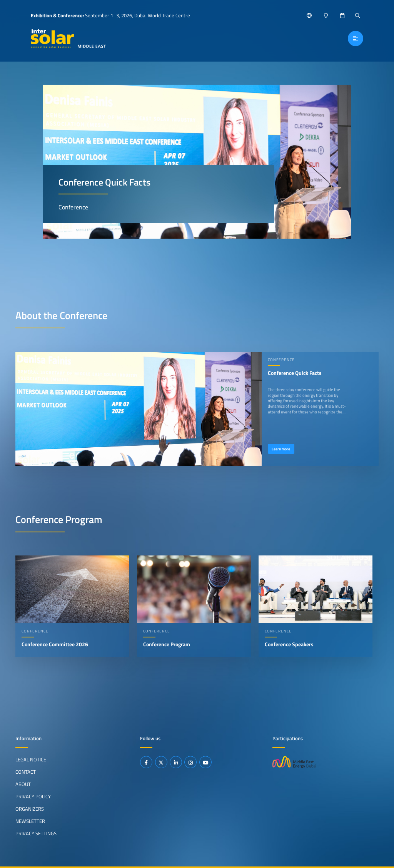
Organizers (30, 809)
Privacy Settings (36, 833)
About (23, 784)
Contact (26, 772)
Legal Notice (31, 759)
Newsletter (30, 821)
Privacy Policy (33, 796)
